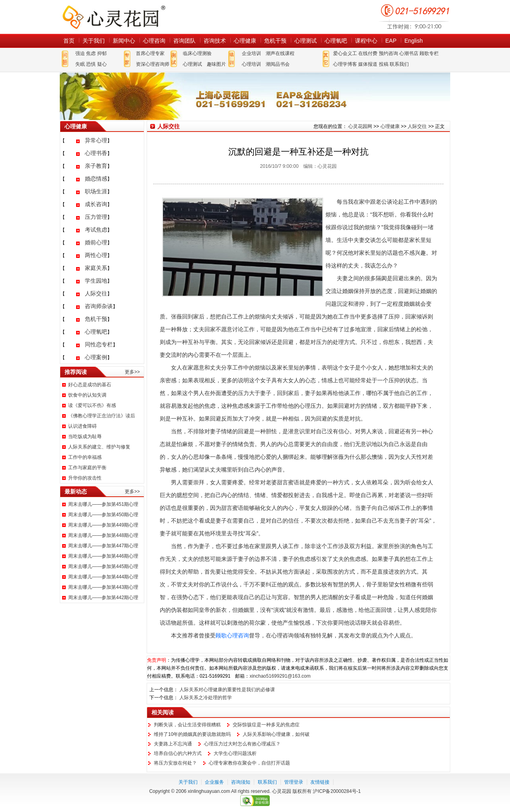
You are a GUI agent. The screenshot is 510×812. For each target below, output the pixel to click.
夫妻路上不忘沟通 (173, 744)
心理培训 (251, 64)
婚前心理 (96, 242)
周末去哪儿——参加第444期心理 (103, 577)
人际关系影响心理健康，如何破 (276, 734)
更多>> (132, 372)
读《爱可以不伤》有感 (92, 405)
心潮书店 (409, 53)
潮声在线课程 (280, 53)
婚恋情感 (96, 179)
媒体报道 (368, 64)
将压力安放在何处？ (175, 763)
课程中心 (366, 41)
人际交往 (96, 293)
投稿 (384, 64)
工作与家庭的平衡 (87, 468)
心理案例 (96, 357)
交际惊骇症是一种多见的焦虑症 (266, 725)
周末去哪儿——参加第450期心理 (103, 515)
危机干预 (275, 41)
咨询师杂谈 (99, 306)
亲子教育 (96, 166)
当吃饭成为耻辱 (85, 436)
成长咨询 (96, 204)
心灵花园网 (114, 17)
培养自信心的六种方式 (178, 753)
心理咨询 (154, 41)
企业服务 (214, 782)
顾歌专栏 (429, 53)
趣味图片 (216, 64)
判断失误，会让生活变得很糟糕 (187, 725)
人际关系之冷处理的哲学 (206, 698)
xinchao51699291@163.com (280, 676)
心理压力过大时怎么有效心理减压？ (242, 744)
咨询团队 (184, 41)
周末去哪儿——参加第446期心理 (103, 556)
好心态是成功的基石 (90, 385)
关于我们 (94, 41)
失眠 (80, 64)
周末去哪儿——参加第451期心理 (103, 504)
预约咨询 (388, 53)
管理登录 (294, 782)
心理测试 (306, 41)
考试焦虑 (96, 230)
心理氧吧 (336, 41)
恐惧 (91, 64)
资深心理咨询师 (153, 64)
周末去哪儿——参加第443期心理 (103, 587)
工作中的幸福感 (85, 457)
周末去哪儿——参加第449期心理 (103, 525)
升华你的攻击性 (85, 478)
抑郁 (102, 53)
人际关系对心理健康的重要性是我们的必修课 (227, 690)
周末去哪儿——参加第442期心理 (103, 598)
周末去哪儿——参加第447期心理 (103, 546)
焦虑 (91, 53)
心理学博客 (345, 64)
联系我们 (399, 64)
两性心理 (96, 255)
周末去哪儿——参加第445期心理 (103, 566)
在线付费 (368, 53)
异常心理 (96, 140)
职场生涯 (96, 191)
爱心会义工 (345, 53)
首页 (69, 41)
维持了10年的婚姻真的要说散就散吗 (192, 734)
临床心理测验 (197, 53)
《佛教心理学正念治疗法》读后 (102, 416)
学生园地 (96, 281)
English (414, 41)
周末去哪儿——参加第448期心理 (103, 535)
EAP (391, 41)
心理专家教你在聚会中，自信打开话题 (249, 763)
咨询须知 (241, 782)
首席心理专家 (150, 53)
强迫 (80, 53)
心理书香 (96, 153)
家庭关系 (96, 268)
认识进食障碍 (82, 426)
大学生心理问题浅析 (235, 753)
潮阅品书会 (278, 64)
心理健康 (245, 41)
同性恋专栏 (99, 344)
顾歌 (221, 635)
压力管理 (96, 217)
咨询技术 (215, 41)
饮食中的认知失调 (87, 395)
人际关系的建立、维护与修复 (99, 447)
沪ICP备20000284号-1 (337, 791)
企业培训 (251, 53)
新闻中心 (124, 41)
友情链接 (320, 782)
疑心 (102, 64)
